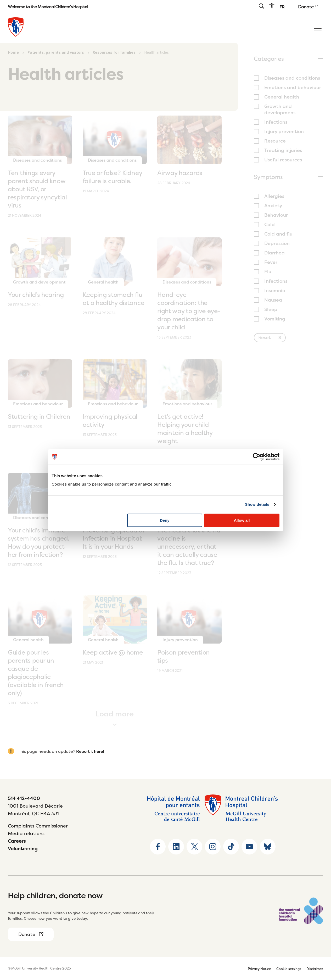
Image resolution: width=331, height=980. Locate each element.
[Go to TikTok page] (231, 847)
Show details (257, 504)
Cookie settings (289, 969)
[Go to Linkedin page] (176, 847)
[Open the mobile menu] (318, 28)
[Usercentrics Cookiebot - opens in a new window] (257, 457)
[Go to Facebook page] (158, 847)
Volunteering (23, 849)
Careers (17, 841)
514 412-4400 (24, 798)
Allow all (242, 520)
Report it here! (90, 751)
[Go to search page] (261, 6)
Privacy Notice (259, 969)
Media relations (26, 833)
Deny (165, 520)
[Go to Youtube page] (249, 847)
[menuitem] (282, 7)
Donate (308, 7)
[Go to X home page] (194, 847)
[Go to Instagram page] (213, 847)
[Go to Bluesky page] (268, 847)
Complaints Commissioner (38, 826)
